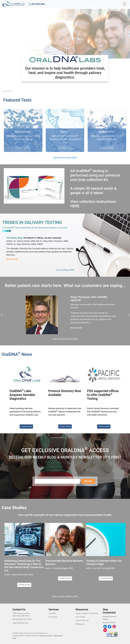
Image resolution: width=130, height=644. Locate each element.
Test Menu (52, 613)
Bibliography (80, 624)
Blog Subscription (109, 623)
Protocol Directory (82, 620)
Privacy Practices (46, 636)
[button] (37, 4)
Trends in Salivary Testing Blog (87, 613)
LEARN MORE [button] (26, 427)
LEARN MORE (24, 585)
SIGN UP (88, 481)
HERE (75, 206)
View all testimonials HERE (65, 339)
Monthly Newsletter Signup (110, 618)
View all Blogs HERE (65, 270)
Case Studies (80, 617)
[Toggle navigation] (124, 4)
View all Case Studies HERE (65, 596)
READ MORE (12, 259)
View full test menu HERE (65, 158)
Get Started (53, 617)
